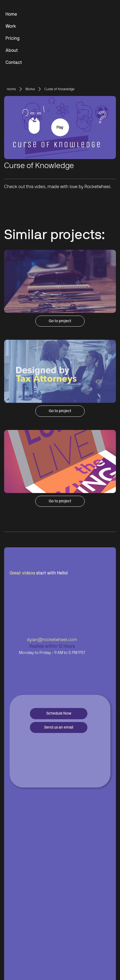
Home (11, 14)
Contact (14, 63)
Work (11, 26)
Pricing (12, 38)
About (12, 50)
